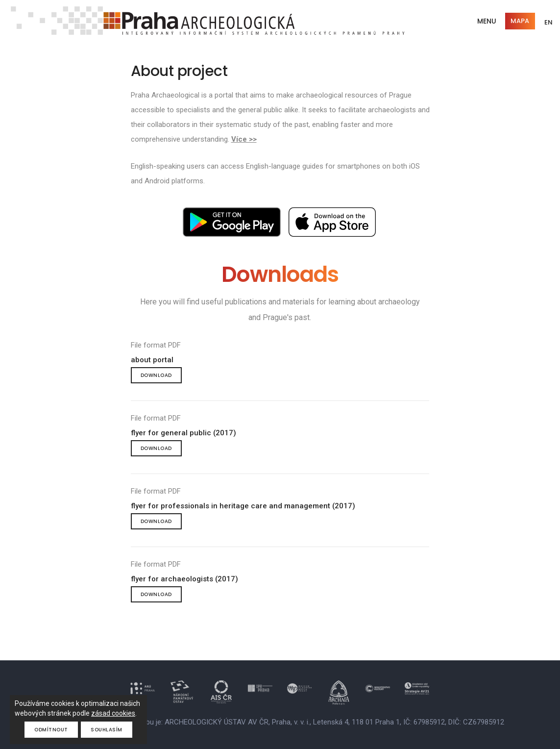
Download (156, 375)
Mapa (520, 21)
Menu (487, 21)
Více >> (244, 139)
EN (548, 22)
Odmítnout (51, 730)
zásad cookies (113, 713)
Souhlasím (107, 730)
